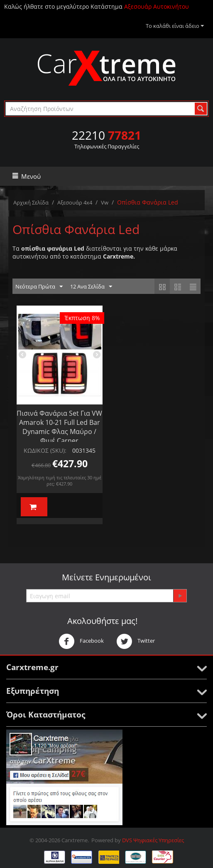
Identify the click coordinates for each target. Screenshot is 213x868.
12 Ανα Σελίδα (91, 287)
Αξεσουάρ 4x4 (75, 202)
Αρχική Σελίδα (31, 202)
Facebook (81, 641)
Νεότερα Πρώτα (39, 287)
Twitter (136, 641)
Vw (105, 202)
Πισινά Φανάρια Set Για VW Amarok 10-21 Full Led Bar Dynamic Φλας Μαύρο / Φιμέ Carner (59, 427)
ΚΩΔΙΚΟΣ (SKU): (45, 450)
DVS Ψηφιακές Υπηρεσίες (153, 840)
